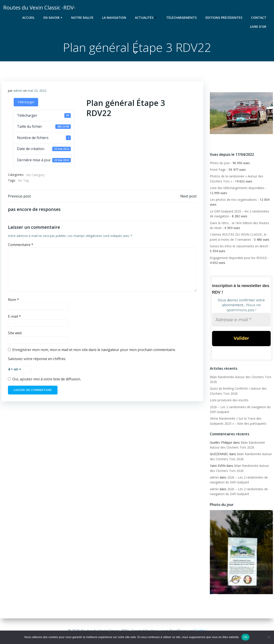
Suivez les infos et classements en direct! (239, 246)
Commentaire (21, 245)
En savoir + (53, 18)
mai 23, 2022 (37, 91)
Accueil (28, 18)
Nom (13, 300)
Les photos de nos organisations (233, 200)
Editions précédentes (224, 18)
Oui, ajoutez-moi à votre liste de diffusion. (44, 379)
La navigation (114, 18)
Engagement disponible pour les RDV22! (238, 258)
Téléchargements (181, 18)
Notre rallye (82, 18)
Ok (245, 637)
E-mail (14, 316)
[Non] (268, 637)
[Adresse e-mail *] (241, 319)
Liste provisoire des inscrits (229, 400)
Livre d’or (258, 27)
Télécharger (26, 102)
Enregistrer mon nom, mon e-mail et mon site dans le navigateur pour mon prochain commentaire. (94, 350)
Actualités (146, 18)
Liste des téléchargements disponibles (237, 188)
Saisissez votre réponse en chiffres (37, 359)
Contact (259, 18)
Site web (15, 333)
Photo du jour (220, 163)
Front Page (218, 170)
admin (18, 91)
